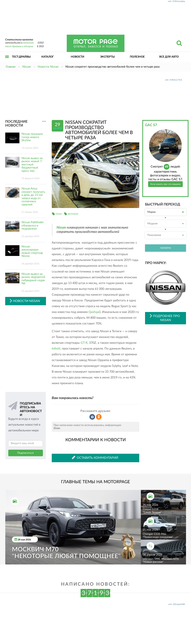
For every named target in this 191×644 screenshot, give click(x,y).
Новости (78, 57)
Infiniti (56, 349)
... (44, 121)
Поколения (166, 235)
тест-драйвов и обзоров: (19, 47)
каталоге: (28, 43)
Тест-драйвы (21, 57)
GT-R (84, 343)
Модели (166, 224)
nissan (59, 214)
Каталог (48, 57)
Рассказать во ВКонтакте (92, 417)
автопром (73, 214)
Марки (166, 212)
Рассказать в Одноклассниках (99, 417)
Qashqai (94, 312)
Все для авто (169, 57)
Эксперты (108, 57)
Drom (57, 428)
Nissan (61, 228)
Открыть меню (7, 61)
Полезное (137, 57)
